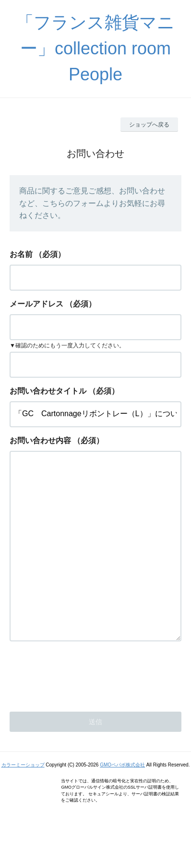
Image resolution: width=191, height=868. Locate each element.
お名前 (21, 254)
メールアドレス (36, 304)
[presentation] (83, 712)
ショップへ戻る (149, 125)
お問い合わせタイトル (48, 391)
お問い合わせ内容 (40, 440)
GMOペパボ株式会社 (122, 803)
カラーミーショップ (23, 803)
